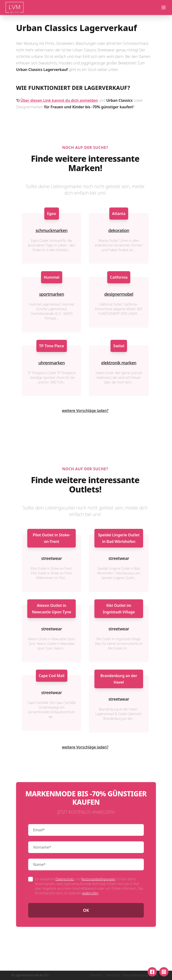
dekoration (119, 230)
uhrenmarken (52, 363)
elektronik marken (119, 363)
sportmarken (52, 294)
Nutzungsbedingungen (98, 879)
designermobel (119, 294)
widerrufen (90, 893)
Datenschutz (65, 879)
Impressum (96, 975)
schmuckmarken (52, 230)
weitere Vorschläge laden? (85, 411)
